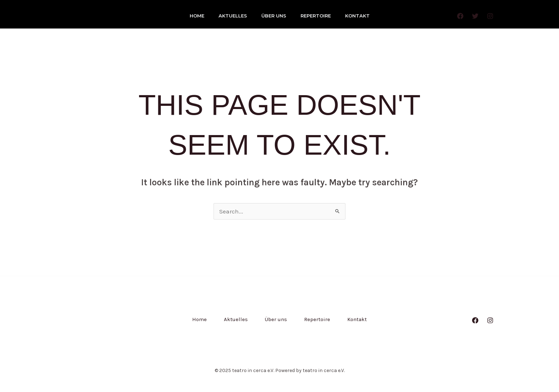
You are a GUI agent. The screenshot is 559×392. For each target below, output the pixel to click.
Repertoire (316, 16)
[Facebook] (460, 16)
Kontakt (357, 16)
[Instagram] (490, 16)
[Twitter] (475, 16)
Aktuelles (233, 16)
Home (197, 16)
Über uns (274, 16)
